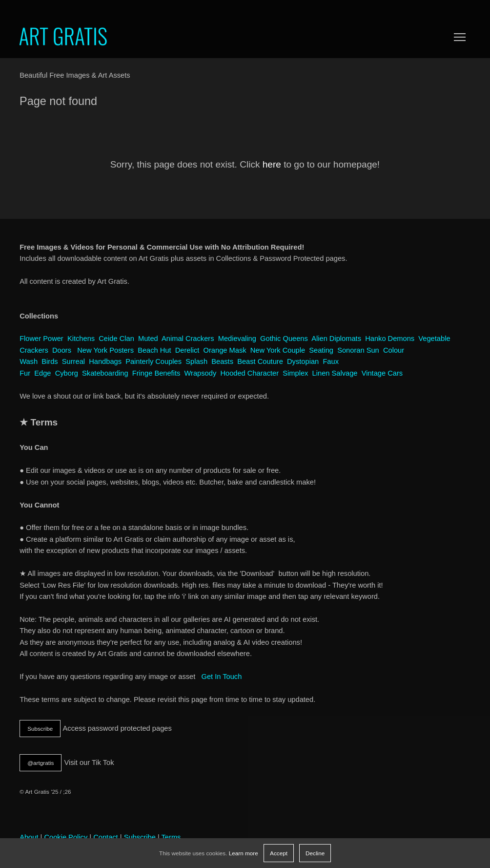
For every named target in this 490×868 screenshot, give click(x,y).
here (272, 164)
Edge (42, 373)
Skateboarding (105, 373)
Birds (50, 361)
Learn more (244, 853)
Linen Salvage (335, 373)
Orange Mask (225, 350)
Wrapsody (201, 373)
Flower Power (41, 339)
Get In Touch (221, 677)
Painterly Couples (153, 361)
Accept (279, 853)
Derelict (187, 350)
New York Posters (105, 350)
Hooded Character (249, 373)
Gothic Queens (284, 339)
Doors (62, 350)
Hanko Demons (390, 339)
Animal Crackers (188, 339)
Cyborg (67, 373)
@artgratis (41, 763)
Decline (315, 853)
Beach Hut (154, 350)
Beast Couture (260, 361)
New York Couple (278, 350)
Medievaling (237, 339)
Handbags (105, 361)
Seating (321, 350)
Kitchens (81, 339)
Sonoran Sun (358, 350)
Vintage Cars (382, 373)
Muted (148, 339)
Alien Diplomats (336, 339)
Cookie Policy (66, 837)
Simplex (295, 373)
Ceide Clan (116, 339)
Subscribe (40, 729)
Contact (106, 837)
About (29, 837)
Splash (196, 361)
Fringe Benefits (156, 373)
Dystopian (303, 361)
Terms (171, 837)
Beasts (222, 361)
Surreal (73, 361)
